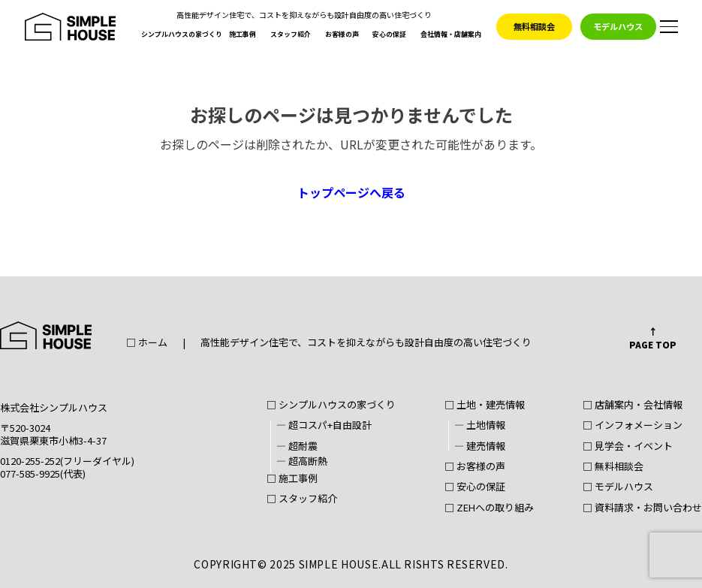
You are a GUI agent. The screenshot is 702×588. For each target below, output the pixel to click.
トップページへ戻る (351, 192)
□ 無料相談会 (613, 467)
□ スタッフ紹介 (302, 499)
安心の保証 (389, 35)
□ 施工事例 (292, 479)
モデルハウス (618, 26)
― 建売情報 (480, 447)
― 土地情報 (480, 426)
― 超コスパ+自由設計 (324, 426)
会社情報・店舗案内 (451, 35)
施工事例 (243, 35)
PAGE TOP (653, 344)
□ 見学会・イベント (628, 447)
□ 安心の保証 (475, 487)
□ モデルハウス (618, 487)
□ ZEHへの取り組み (489, 508)
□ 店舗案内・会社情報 (633, 406)
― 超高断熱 (302, 462)
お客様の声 (342, 35)
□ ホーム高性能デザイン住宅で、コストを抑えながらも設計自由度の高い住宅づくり (329, 343)
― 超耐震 (297, 447)
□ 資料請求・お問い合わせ (642, 508)
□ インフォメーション (633, 426)
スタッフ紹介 (291, 35)
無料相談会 (534, 26)
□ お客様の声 (475, 467)
